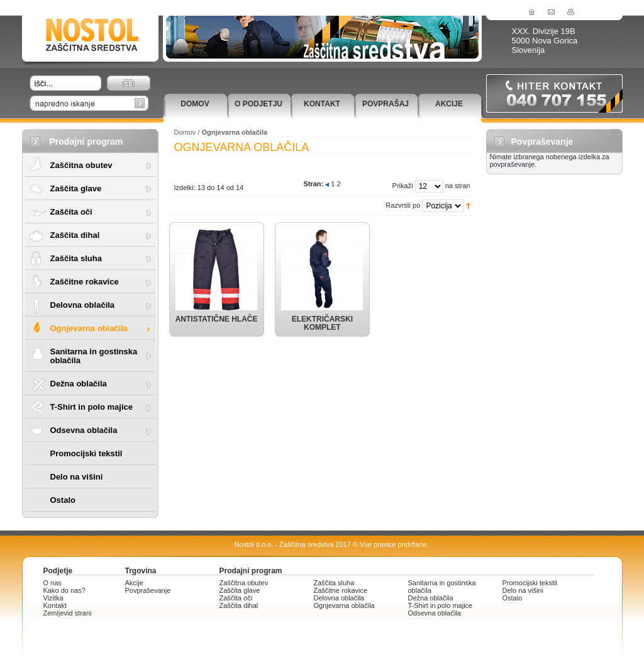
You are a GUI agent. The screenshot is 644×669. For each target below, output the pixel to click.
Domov (195, 104)
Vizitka (53, 598)
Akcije (449, 104)
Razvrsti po (403, 205)
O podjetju (258, 104)
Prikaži (403, 186)
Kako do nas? (64, 590)
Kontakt (322, 104)
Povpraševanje (148, 590)
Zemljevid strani (68, 613)
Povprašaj (386, 104)
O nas (53, 583)
